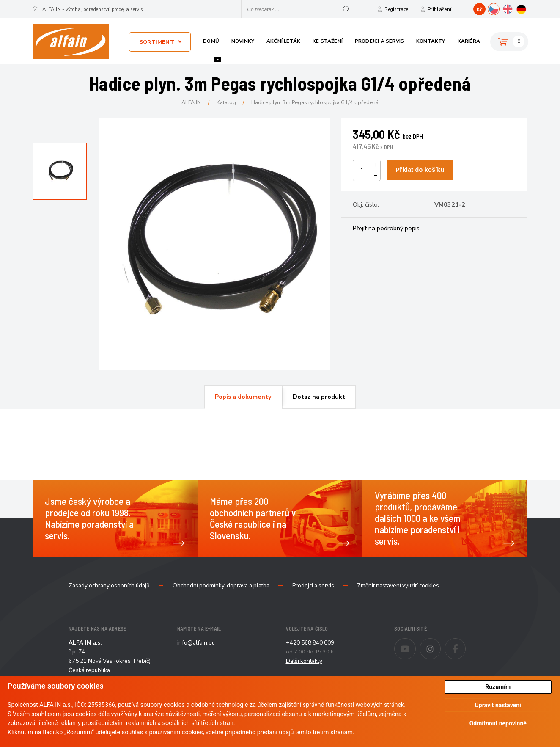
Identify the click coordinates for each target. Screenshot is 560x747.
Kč (480, 9)
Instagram (441, 643)
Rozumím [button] (498, 687)
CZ (499, 8)
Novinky (243, 41)
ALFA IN (191, 102)
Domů (211, 41)
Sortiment (157, 42)
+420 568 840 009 (310, 643)
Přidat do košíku (420, 170)
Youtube (217, 59)
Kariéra (469, 41)
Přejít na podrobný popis (386, 228)
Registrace (396, 9)
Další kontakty (304, 661)
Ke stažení (328, 41)
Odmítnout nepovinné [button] (498, 723)
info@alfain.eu (196, 643)
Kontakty (431, 41)
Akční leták (283, 41)
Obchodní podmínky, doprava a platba (221, 586)
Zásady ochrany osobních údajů (109, 586)
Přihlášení (439, 9)
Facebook (465, 643)
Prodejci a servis (379, 41)
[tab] (243, 397)
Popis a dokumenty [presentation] (243, 397)
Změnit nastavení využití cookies (398, 586)
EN (513, 8)
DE (527, 8)
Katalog (226, 102)
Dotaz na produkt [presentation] (319, 397)
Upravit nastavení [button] (498, 705)
